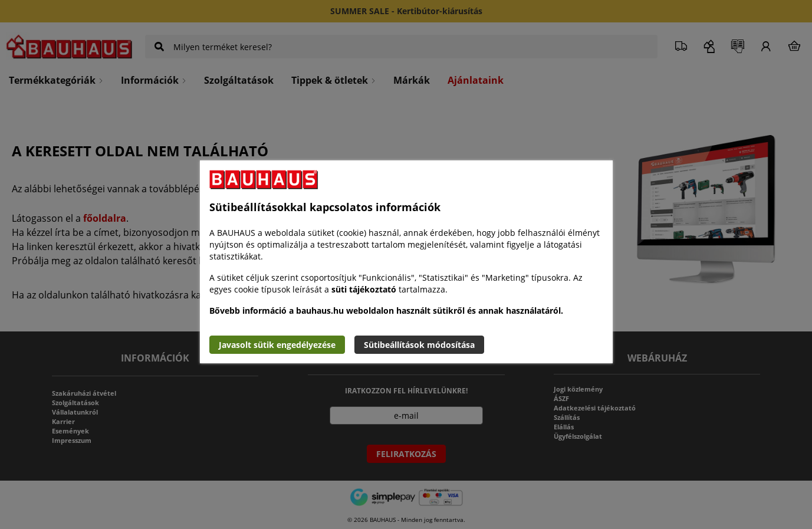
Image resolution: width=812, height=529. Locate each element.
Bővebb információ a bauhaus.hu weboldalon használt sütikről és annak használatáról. (386, 310)
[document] (406, 262)
